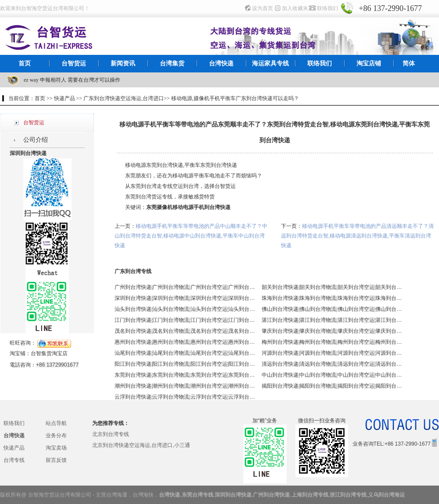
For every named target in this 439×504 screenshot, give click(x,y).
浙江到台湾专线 (348, 495)
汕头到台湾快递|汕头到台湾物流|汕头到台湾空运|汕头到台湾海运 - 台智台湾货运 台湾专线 (185, 309)
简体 (409, 63)
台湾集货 (172, 63)
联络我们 (327, 8)
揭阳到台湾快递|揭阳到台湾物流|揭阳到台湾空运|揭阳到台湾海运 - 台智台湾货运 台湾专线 (332, 386)
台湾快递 (221, 63)
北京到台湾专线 (111, 434)
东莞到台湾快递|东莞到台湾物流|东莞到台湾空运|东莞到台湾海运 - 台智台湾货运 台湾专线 (185, 375)
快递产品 (14, 448)
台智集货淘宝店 (49, 353)
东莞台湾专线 (198, 495)
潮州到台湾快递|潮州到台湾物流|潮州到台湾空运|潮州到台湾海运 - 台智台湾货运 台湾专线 (185, 386)
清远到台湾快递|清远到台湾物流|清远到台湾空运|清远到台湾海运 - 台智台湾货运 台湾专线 (332, 364)
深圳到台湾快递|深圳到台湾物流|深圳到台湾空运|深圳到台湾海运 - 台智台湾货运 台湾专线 (185, 298)
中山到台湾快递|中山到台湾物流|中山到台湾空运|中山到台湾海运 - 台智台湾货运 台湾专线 (332, 375)
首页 (25, 63)
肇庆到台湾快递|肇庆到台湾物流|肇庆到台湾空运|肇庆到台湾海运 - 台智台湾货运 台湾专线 (332, 331)
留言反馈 (56, 460)
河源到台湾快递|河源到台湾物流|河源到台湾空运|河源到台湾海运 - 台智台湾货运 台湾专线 (332, 353)
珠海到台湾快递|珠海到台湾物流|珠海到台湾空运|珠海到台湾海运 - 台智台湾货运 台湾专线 (332, 298)
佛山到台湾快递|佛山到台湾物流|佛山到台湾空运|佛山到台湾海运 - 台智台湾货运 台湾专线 (332, 309)
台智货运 (74, 63)
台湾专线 (14, 460)
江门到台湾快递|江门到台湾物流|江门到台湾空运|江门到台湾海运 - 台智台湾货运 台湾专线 (185, 320)
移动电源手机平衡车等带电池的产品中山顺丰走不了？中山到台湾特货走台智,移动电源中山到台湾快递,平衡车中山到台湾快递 (191, 236)
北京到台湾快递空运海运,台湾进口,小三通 (141, 445)
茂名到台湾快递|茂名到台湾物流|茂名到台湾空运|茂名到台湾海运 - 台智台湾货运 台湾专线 (185, 331)
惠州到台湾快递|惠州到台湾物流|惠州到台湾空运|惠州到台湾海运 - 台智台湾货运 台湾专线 (185, 342)
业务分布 (56, 436)
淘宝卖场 (56, 448)
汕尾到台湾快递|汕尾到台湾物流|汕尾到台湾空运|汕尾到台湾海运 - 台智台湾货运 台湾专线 (185, 353)
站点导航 (56, 423)
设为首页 (263, 8)
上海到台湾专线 (310, 495)
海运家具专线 (270, 63)
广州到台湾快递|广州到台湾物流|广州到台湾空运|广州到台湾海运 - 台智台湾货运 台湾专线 (185, 287)
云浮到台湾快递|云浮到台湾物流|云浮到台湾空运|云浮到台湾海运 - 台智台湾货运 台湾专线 (185, 397)
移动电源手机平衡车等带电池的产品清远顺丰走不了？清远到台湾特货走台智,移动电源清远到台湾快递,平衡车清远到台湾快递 (357, 236)
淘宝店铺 (369, 63)
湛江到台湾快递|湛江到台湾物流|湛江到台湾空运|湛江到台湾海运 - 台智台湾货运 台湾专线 (332, 320)
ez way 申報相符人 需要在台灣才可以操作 (72, 80)
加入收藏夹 (295, 8)
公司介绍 (36, 140)
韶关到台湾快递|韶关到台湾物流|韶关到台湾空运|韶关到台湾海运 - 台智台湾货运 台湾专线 (332, 287)
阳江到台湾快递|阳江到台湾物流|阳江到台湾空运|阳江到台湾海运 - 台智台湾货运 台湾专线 (185, 364)
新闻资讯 (123, 63)
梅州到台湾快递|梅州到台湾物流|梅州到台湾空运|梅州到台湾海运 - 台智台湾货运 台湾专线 (332, 342)
